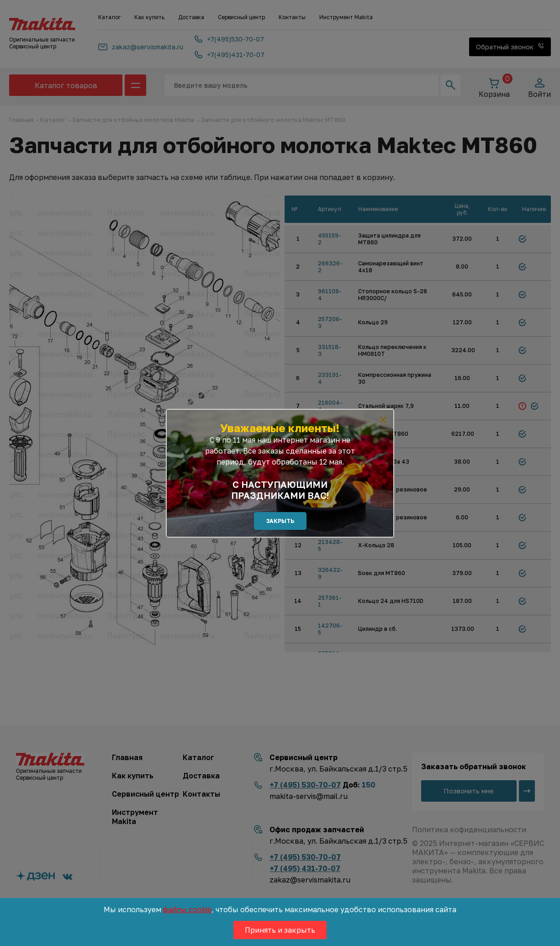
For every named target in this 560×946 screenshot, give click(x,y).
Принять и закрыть (280, 930)
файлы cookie (187, 909)
